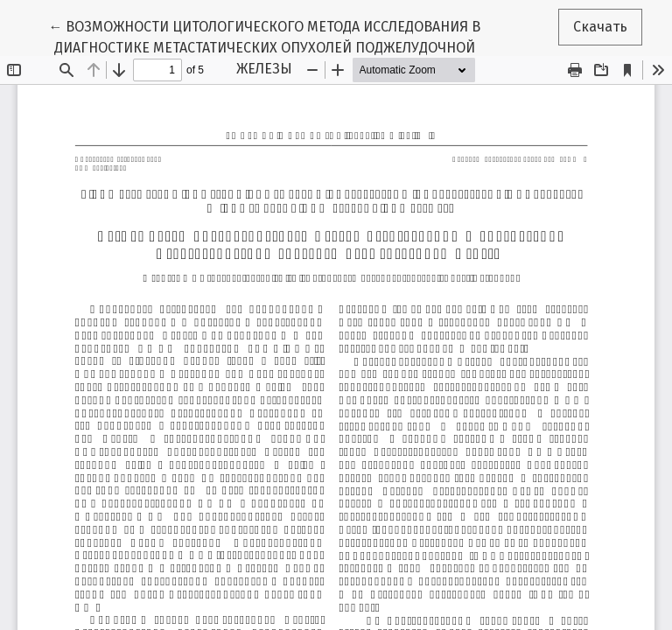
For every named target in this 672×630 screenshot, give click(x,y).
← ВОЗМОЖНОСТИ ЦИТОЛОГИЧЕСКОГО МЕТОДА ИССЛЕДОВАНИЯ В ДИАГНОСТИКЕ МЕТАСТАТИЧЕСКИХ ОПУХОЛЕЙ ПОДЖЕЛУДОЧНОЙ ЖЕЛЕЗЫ (264, 46)
